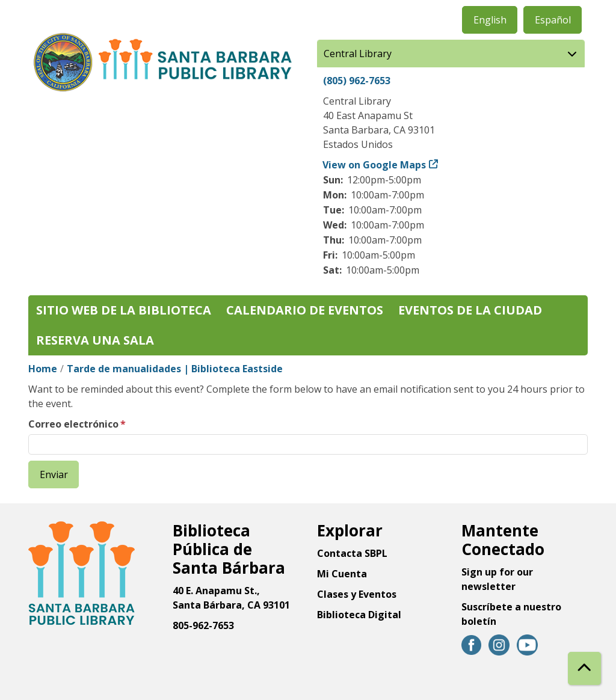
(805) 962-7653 (357, 81)
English (490, 20)
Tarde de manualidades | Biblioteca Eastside (175, 369)
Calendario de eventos (305, 310)
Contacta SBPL (352, 553)
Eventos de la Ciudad (470, 310)
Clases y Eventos (357, 594)
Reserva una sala (95, 340)
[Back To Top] (584, 668)
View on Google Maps (374, 165)
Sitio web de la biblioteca (124, 310)
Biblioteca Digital (359, 615)
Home (43, 369)
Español (553, 20)
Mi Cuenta (342, 574)
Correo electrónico (73, 424)
